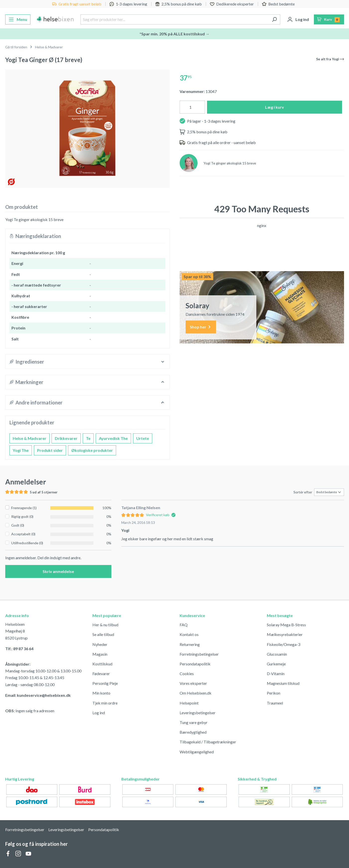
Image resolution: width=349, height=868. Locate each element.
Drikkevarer (66, 438)
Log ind (99, 713)
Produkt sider (50, 450)
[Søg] (274, 19)
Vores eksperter (193, 683)
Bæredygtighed (193, 732)
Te (88, 438)
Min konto (101, 693)
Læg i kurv (275, 107)
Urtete (143, 438)
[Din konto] (298, 19)
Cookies (187, 673)
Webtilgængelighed (197, 752)
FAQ (184, 625)
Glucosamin (277, 654)
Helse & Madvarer (30, 438)
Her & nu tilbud (105, 625)
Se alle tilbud (103, 634)
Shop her (201, 327)
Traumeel (275, 703)
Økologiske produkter (92, 450)
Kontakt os (189, 634)
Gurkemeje (276, 664)
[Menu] (18, 19)
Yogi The (21, 450)
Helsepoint (189, 703)
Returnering (190, 644)
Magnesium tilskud (283, 683)
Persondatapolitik (195, 664)
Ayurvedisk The (113, 438)
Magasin (100, 654)
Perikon (274, 693)
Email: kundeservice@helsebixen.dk (38, 695)
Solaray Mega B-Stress (286, 625)
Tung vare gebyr (194, 722)
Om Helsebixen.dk (196, 693)
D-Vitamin (276, 673)
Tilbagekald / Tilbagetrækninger (208, 742)
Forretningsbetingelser (199, 654)
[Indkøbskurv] (329, 19)
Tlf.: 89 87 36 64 (19, 649)
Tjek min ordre (105, 703)
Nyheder (100, 644)
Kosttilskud (102, 664)
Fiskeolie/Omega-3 (283, 644)
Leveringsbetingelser (198, 713)
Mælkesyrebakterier (285, 634)
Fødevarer (101, 673)
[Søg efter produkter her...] (175, 19)
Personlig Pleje (105, 683)
